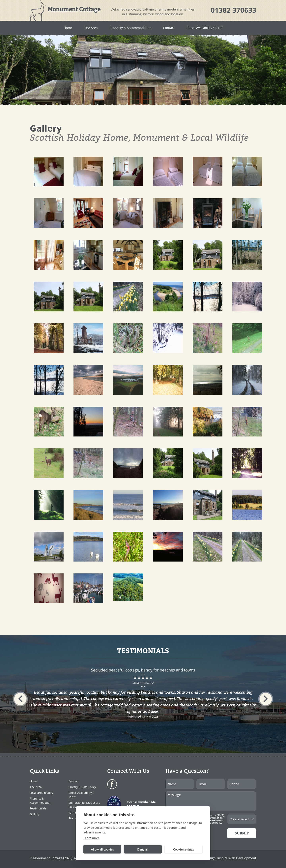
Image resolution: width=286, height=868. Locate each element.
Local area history (42, 793)
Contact (172, 28)
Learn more (92, 838)
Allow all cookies (102, 849)
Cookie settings (184, 849)
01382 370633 (233, 10)
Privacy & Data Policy (82, 787)
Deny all (143, 849)
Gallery (34, 814)
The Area (88, 28)
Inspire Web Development (237, 858)
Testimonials (38, 808)
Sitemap (74, 818)
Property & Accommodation (130, 28)
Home (62, 28)
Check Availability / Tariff (210, 28)
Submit (242, 833)
